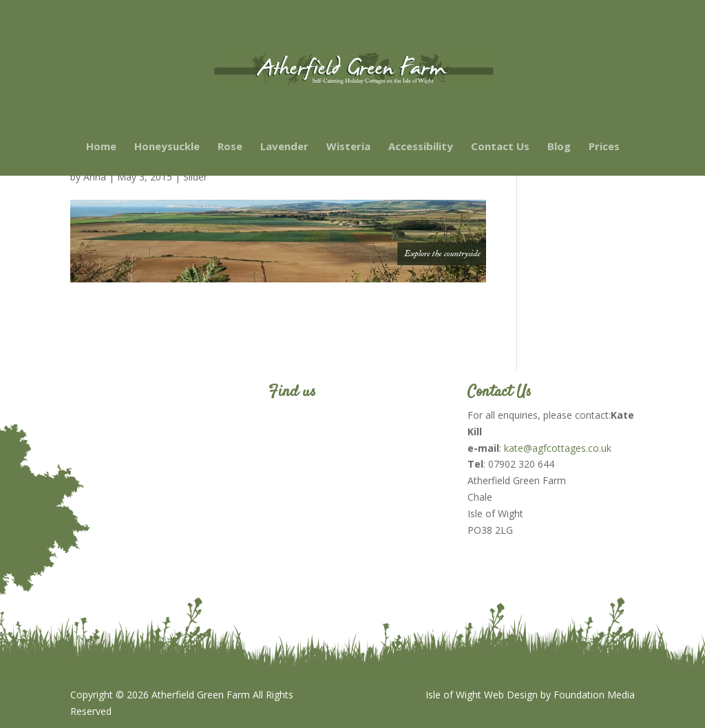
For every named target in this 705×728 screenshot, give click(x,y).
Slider (195, 177)
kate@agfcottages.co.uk (558, 448)
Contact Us (500, 147)
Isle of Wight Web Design (482, 695)
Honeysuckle (167, 147)
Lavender (284, 147)
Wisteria (348, 147)
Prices (604, 147)
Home (101, 147)
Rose (230, 147)
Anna (95, 177)
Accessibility (421, 147)
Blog (559, 147)
